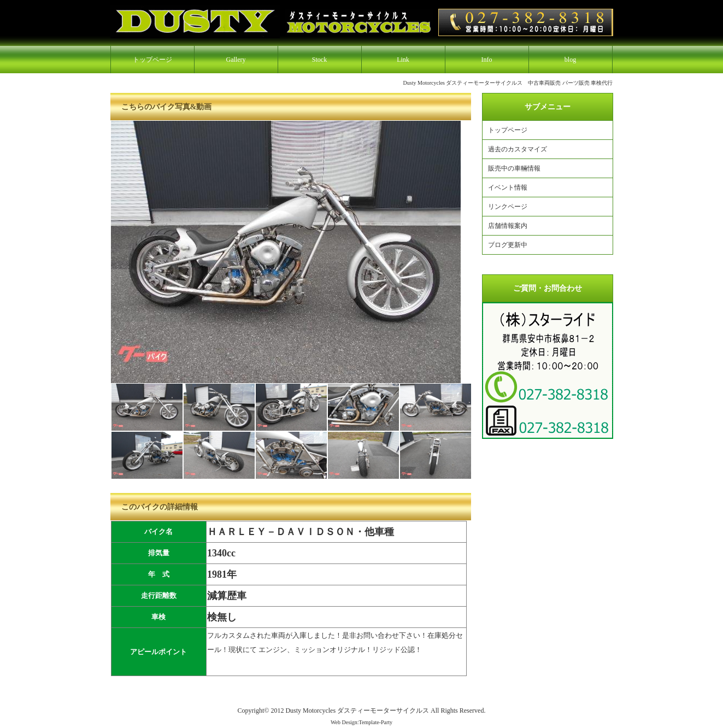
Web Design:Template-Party (361, 722)
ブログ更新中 (508, 245)
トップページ (152, 60)
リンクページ (508, 207)
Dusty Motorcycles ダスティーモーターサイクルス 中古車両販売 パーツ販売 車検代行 (508, 83)
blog (570, 60)
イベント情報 (508, 187)
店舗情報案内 (508, 226)
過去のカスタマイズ (518, 149)
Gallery (236, 60)
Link (403, 60)
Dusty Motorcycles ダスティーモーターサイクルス (357, 711)
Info (487, 60)
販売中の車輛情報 (514, 168)
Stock (319, 60)
